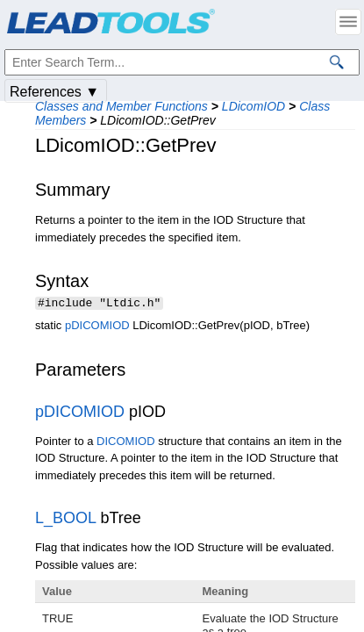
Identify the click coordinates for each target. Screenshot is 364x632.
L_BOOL (65, 520)
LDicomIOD (253, 106)
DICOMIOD (125, 443)
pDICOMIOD (97, 327)
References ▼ (54, 92)
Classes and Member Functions (121, 106)
